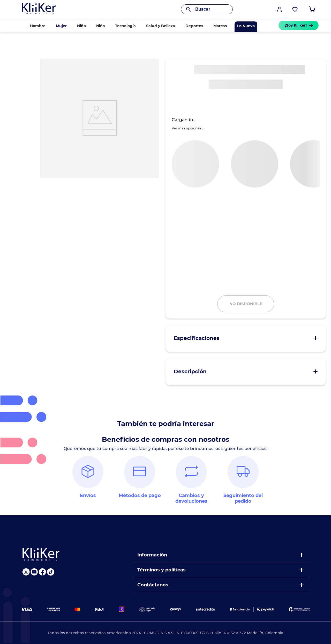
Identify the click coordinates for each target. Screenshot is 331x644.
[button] (279, 9)
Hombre (38, 26)
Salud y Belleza (161, 26)
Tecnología (125, 26)
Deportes (194, 26)
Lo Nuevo (246, 26)
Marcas (220, 26)
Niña (101, 26)
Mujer (61, 26)
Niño (81, 26)
